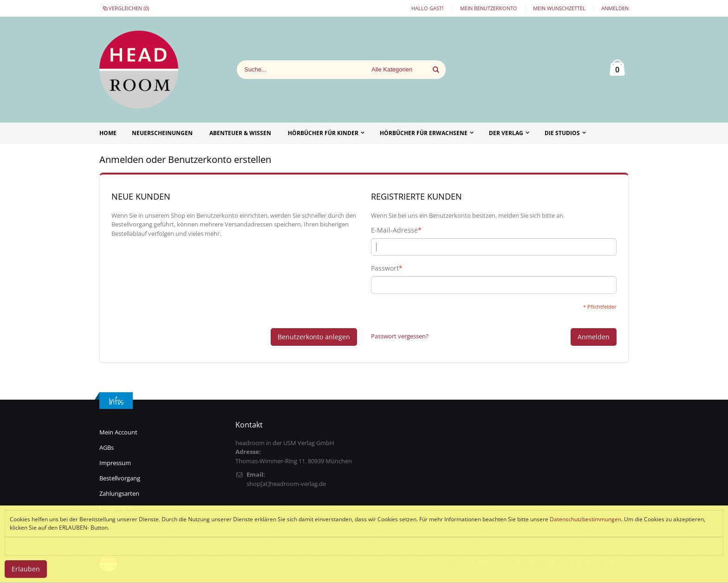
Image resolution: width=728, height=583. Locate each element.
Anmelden (615, 8)
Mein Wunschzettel (559, 8)
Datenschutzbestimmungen (585, 519)
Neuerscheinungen (162, 133)
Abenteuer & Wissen (240, 133)
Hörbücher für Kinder (323, 133)
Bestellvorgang (120, 478)
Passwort (385, 268)
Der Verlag (506, 133)
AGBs (107, 447)
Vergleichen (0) (125, 8)
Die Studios (562, 133)
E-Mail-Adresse (394, 230)
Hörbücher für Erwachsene (424, 133)
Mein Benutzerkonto (489, 8)
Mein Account (118, 432)
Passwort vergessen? (400, 336)
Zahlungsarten (119, 493)
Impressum (115, 463)
